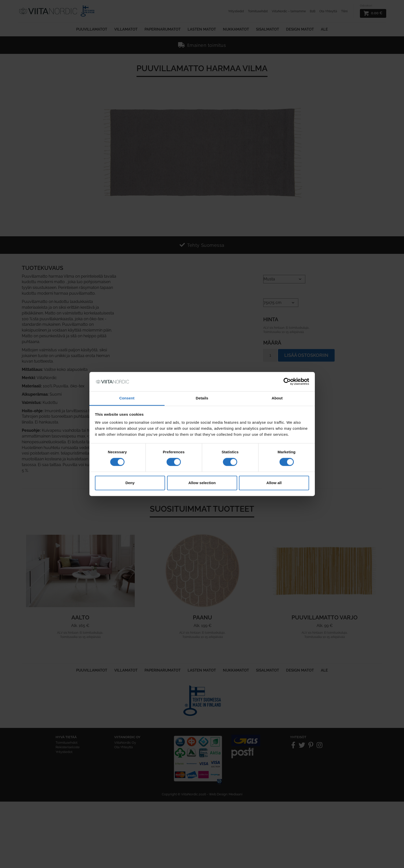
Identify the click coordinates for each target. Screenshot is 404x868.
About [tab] (277, 398)
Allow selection (202, 483)
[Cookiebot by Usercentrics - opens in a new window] (287, 382)
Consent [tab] (127, 398)
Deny (130, 483)
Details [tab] (202, 398)
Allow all (274, 483)
